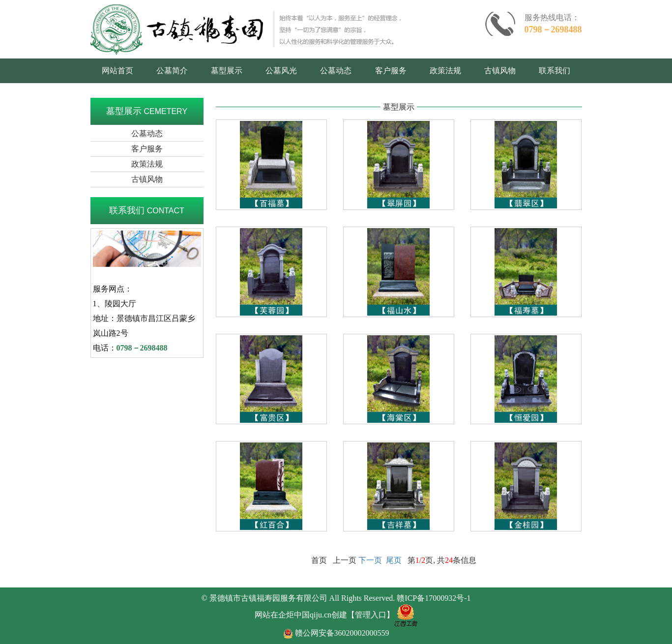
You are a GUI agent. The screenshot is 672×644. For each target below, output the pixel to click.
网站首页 (117, 71)
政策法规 (445, 71)
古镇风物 (500, 71)
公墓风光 (281, 71)
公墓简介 (172, 71)
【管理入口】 (371, 615)
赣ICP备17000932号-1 (434, 598)
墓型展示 (227, 71)
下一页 (370, 560)
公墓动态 (336, 71)
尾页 (394, 560)
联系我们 (555, 71)
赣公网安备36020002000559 (342, 633)
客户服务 (391, 71)
